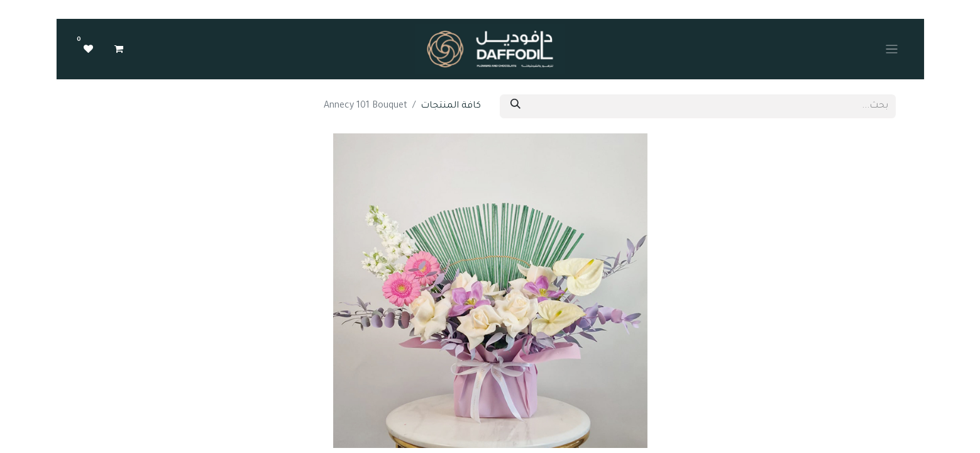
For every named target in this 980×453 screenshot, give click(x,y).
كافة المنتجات (451, 106)
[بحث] (515, 106)
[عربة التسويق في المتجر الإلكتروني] (119, 49)
